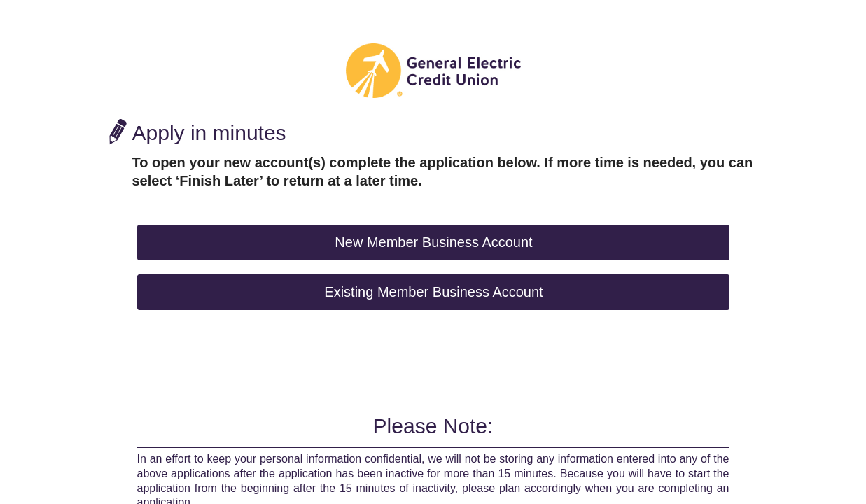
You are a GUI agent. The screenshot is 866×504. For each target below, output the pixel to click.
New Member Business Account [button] (433, 242)
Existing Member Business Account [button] (433, 292)
